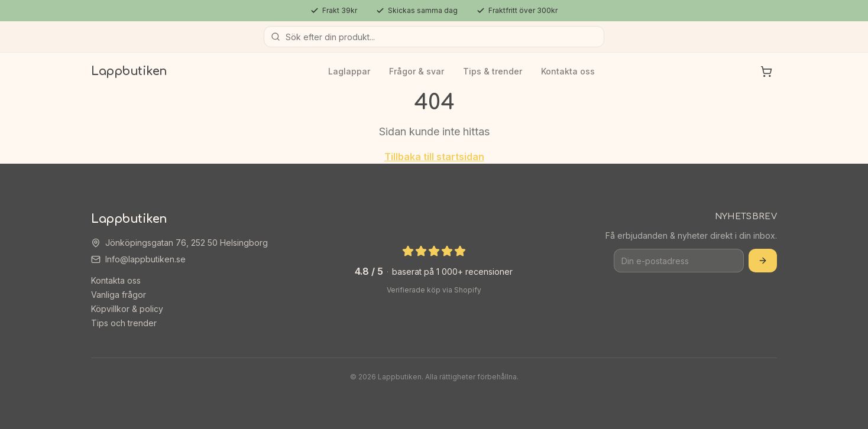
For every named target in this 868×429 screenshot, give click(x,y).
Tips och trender (124, 323)
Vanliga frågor (119, 295)
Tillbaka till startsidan (434, 157)
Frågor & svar (417, 71)
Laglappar (349, 71)
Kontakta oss (568, 71)
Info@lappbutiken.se (145, 259)
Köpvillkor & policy (127, 309)
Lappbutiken (129, 71)
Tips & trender (493, 71)
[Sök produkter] (434, 37)
